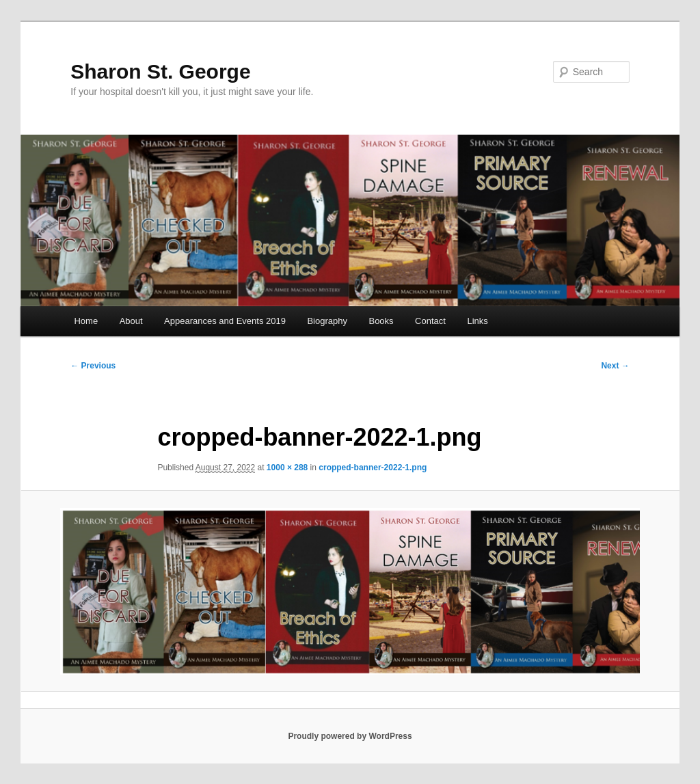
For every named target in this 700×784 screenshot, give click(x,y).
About (131, 321)
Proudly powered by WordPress (350, 736)
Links (477, 321)
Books (381, 321)
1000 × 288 (287, 468)
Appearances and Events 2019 (225, 321)
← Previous (93, 366)
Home (86, 321)
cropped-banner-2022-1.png (373, 468)
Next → (615, 366)
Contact (430, 321)
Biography (327, 321)
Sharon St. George (160, 71)
